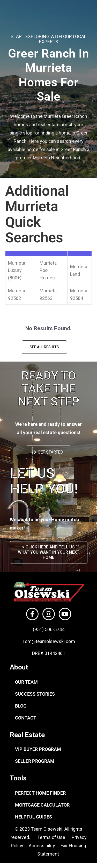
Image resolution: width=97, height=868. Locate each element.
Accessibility (42, 846)
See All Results (44, 347)
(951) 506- (43, 629)
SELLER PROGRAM (35, 761)
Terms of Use (51, 837)
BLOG (21, 706)
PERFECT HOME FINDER (40, 793)
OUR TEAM (26, 682)
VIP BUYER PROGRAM (38, 749)
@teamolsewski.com (53, 641)
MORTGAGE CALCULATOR (42, 805)
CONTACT (26, 718)
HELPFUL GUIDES (33, 817)
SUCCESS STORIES (35, 694)
